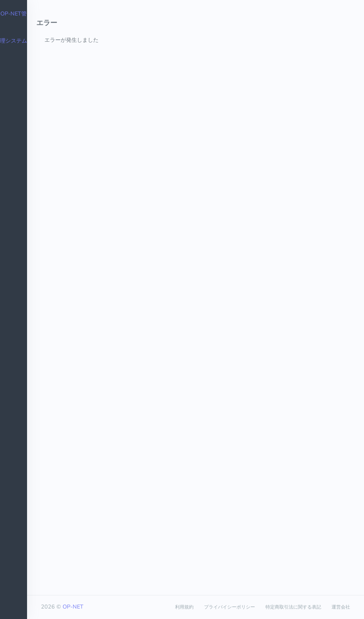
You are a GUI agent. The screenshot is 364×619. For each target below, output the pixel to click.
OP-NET (73, 607)
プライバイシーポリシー (230, 607)
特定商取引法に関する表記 (293, 607)
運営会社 (341, 607)
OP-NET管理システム (14, 27)
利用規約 (184, 607)
